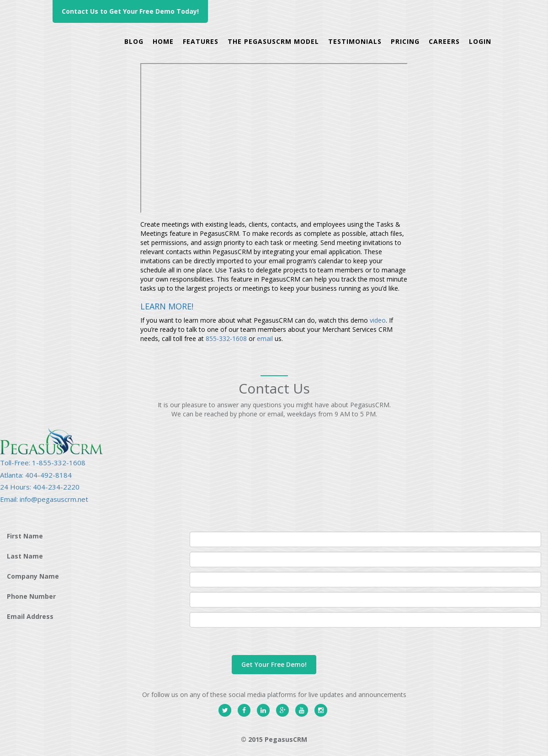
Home (163, 41)
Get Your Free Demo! (274, 664)
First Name (25, 536)
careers (444, 41)
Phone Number (31, 596)
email (265, 338)
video (378, 320)
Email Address (30, 616)
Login (480, 41)
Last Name (25, 556)
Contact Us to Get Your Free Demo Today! (130, 11)
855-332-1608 (226, 338)
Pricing (405, 41)
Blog (134, 41)
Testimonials (355, 41)
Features (201, 41)
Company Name (33, 576)
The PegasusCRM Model (273, 41)
